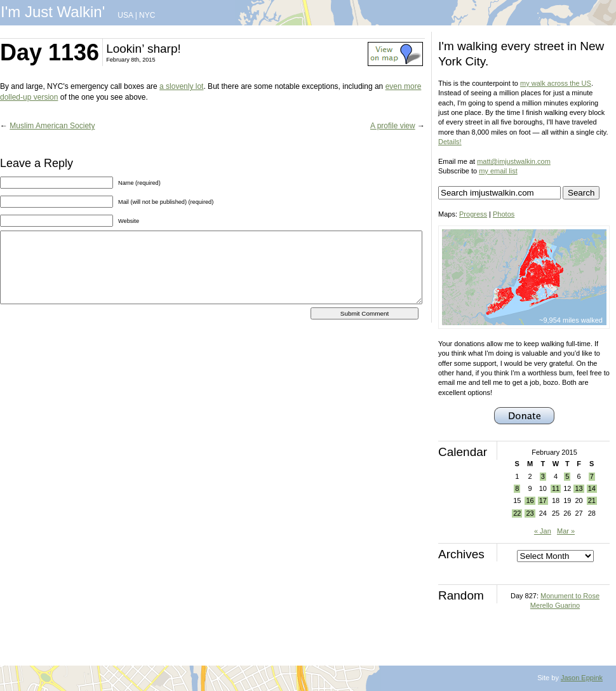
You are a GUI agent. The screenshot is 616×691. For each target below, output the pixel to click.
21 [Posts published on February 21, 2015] (592, 500)
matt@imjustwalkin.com (514, 161)
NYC (147, 15)
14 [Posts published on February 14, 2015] (592, 488)
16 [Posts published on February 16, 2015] (530, 500)
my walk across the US (556, 83)
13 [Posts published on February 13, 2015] (579, 488)
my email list (498, 171)
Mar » (566, 531)
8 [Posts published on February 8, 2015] (517, 488)
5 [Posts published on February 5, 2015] (567, 476)
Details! (450, 142)
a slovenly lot (181, 86)
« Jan (543, 531)
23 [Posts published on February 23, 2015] (530, 513)
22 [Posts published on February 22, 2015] (517, 513)
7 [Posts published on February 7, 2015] (592, 476)
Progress (473, 214)
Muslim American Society (52, 126)
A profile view (393, 126)
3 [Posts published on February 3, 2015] (543, 476)
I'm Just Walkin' (53, 12)
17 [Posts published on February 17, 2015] (543, 500)
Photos (504, 214)
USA (125, 15)
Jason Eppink (582, 678)
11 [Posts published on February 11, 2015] (556, 488)
